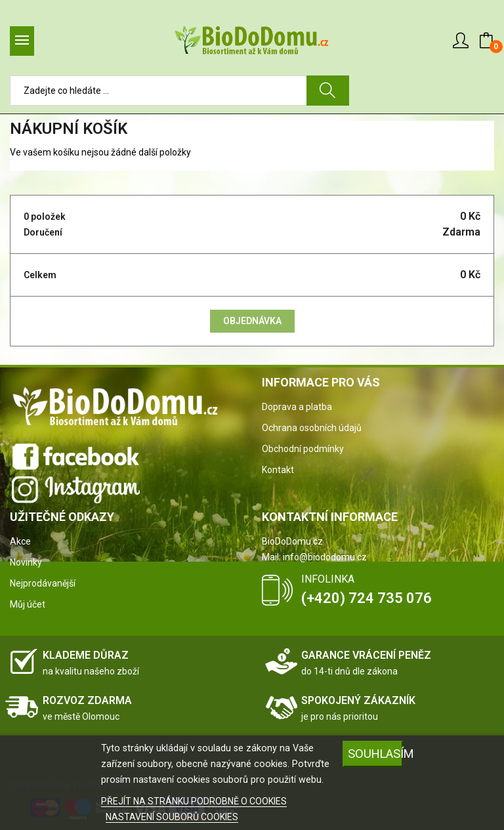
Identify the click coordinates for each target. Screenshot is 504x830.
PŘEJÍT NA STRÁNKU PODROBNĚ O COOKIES (194, 801)
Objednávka (252, 321)
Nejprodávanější (43, 583)
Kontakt (278, 470)
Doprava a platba (297, 407)
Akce (20, 541)
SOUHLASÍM (375, 754)
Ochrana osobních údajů (312, 428)
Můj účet (28, 604)
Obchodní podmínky (303, 449)
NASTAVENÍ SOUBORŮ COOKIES (172, 817)
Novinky (26, 562)
